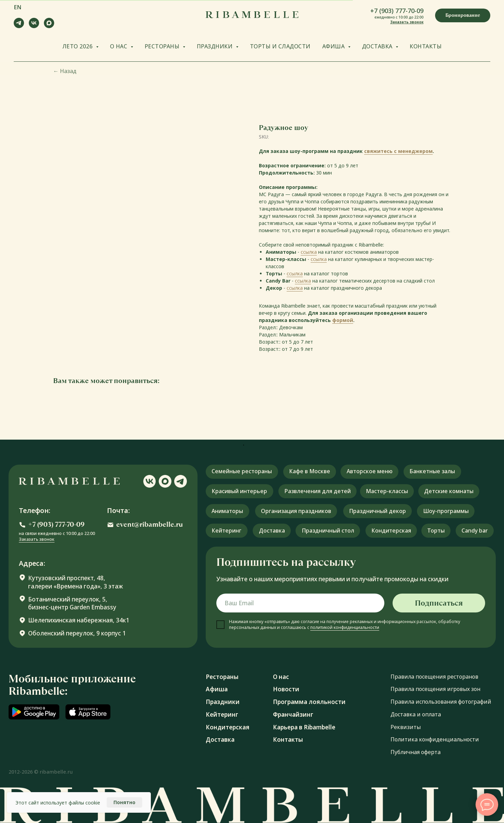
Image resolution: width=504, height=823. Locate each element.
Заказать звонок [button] (407, 22)
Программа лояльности (309, 702)
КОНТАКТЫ (426, 46)
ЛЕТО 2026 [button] (78, 46)
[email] (300, 603)
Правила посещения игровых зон (435, 689)
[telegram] (19, 26)
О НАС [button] (119, 46)
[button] (463, 15)
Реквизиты (406, 727)
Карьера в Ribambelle (304, 727)
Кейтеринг (222, 714)
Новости (286, 689)
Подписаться (439, 603)
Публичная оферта (416, 752)
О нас (281, 677)
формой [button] (343, 320)
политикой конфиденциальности (345, 627)
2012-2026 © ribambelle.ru (41, 772)
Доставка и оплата (416, 714)
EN (17, 7)
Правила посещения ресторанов (434, 677)
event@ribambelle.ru (149, 524)
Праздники (223, 702)
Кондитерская (227, 727)
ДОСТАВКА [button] (378, 46)
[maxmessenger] (49, 26)
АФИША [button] (334, 46)
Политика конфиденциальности (435, 739)
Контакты (288, 739)
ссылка (309, 252)
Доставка (220, 739)
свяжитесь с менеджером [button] (398, 151)
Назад (65, 71)
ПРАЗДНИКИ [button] (215, 46)
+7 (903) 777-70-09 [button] (397, 11)
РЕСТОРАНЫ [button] (163, 46)
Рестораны (222, 677)
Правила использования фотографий (441, 702)
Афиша (217, 689)
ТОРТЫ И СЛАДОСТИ (280, 46)
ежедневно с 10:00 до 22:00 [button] (399, 17)
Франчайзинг (293, 714)
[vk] (34, 26)
